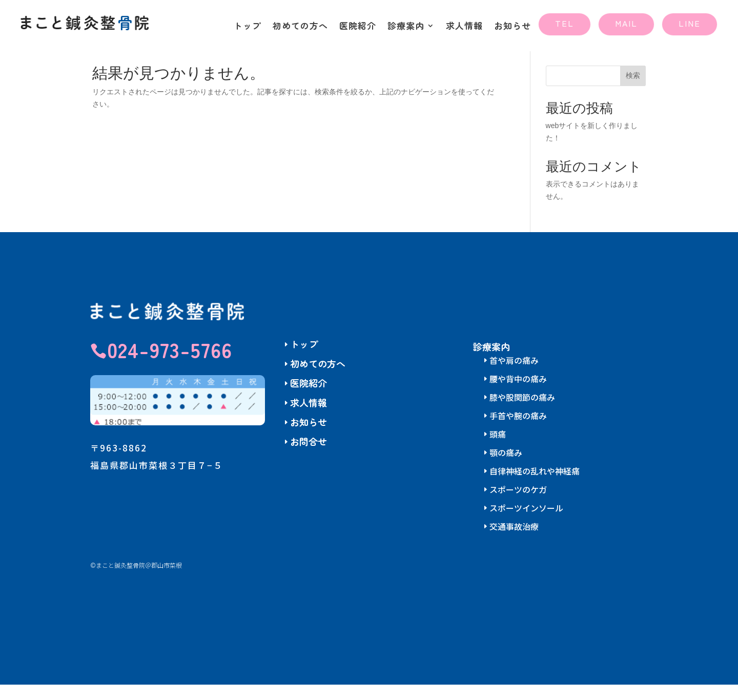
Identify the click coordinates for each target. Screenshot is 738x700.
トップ (248, 27)
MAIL (626, 23)
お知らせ (512, 27)
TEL (565, 23)
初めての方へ (300, 27)
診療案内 (406, 27)
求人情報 (464, 27)
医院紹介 (358, 27)
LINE (690, 23)
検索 (633, 91)
